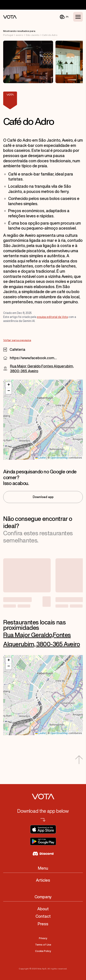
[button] (9, 385)
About (43, 909)
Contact (43, 916)
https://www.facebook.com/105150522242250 (33, 358)
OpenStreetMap (59, 458)
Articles (43, 880)
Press (43, 924)
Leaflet (41, 458)
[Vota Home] (10, 17)
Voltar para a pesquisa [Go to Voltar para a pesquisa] (17, 340)
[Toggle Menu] (78, 17)
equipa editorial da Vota (52, 317)
